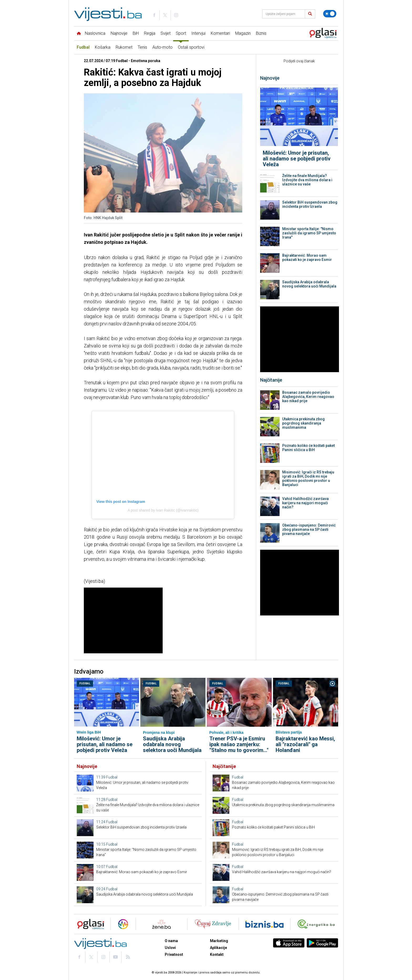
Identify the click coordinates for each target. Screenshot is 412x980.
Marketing (219, 941)
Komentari (220, 33)
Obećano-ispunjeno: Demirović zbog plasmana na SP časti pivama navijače (309, 529)
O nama (171, 941)
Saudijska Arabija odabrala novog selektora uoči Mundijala (309, 284)
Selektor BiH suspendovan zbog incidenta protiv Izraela (310, 204)
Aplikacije (218, 948)
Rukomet (124, 47)
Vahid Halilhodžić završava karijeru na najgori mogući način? (305, 503)
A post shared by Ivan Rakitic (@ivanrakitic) (163, 510)
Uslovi (170, 948)
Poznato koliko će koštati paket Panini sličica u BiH (308, 448)
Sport (181, 33)
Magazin (243, 33)
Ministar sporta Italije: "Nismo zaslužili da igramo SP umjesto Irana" (309, 233)
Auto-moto (163, 47)
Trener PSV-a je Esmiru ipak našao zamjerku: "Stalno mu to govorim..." (239, 744)
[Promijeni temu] (330, 14)
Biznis (261, 33)
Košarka (103, 47)
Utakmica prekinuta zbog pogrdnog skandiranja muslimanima (303, 423)
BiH (136, 33)
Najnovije (119, 33)
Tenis (142, 47)
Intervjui (198, 33)
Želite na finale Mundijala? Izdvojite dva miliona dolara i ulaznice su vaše (307, 180)
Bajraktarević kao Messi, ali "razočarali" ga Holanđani (305, 744)
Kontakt (217, 954)
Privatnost (174, 954)
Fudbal (83, 47)
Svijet (166, 33)
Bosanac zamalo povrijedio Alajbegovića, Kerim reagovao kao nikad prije (308, 397)
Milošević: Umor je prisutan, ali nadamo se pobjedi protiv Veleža (297, 159)
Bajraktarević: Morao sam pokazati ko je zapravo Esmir (307, 257)
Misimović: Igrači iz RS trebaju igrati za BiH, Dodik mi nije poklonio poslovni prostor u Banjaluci (308, 478)
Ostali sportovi (191, 47)
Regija (150, 33)
